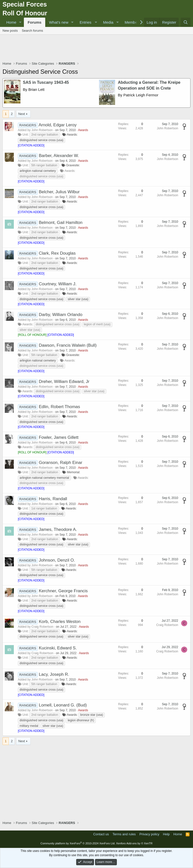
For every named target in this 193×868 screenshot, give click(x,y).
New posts (10, 31)
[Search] (186, 22)
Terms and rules (124, 834)
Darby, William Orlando (61, 315)
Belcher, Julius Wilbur (59, 192)
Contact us (101, 834)
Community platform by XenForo (78, 843)
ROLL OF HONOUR (32, 335)
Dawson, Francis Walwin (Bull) (68, 345)
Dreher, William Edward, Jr (64, 382)
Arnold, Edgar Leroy (58, 125)
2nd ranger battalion (45, 135)
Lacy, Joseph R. (54, 674)
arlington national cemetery (38, 171)
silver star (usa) (78, 299)
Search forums (33, 31)
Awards (83, 130)
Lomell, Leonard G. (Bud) (63, 705)
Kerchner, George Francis (63, 591)
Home (11, 22)
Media (108, 22)
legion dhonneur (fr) (81, 720)
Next (22, 114)
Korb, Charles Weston (60, 622)
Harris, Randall (53, 499)
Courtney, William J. (58, 284)
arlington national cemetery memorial (44, 478)
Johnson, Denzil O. (57, 560)
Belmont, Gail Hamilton (61, 223)
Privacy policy (149, 834)
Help (166, 834)
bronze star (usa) (92, 715)
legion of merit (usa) (97, 324)
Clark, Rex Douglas (57, 253)
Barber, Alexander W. (59, 156)
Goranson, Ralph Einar (60, 463)
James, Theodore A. (58, 529)
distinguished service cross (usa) (41, 140)
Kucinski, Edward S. (58, 648)
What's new (59, 22)
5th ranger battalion (44, 165)
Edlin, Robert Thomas (59, 407)
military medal (29, 726)
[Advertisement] (96, 49)
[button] (20, 22)
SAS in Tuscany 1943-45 (46, 82)
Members (133, 22)
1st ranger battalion (44, 508)
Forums (35, 22)
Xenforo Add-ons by (134, 843)
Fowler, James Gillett (59, 437)
